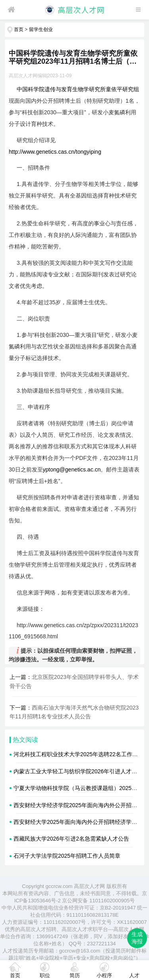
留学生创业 (41, 29)
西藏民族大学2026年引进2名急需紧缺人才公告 (71, 839)
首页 (19, 29)
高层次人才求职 (80, 929)
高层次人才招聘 (38, 929)
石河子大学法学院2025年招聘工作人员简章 (67, 856)
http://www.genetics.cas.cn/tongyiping (55, 152)
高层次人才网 (89, 886)
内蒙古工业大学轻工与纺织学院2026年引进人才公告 (78, 771)
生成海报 (137, 938)
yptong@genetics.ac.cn (72, 469)
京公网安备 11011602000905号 (98, 901)
